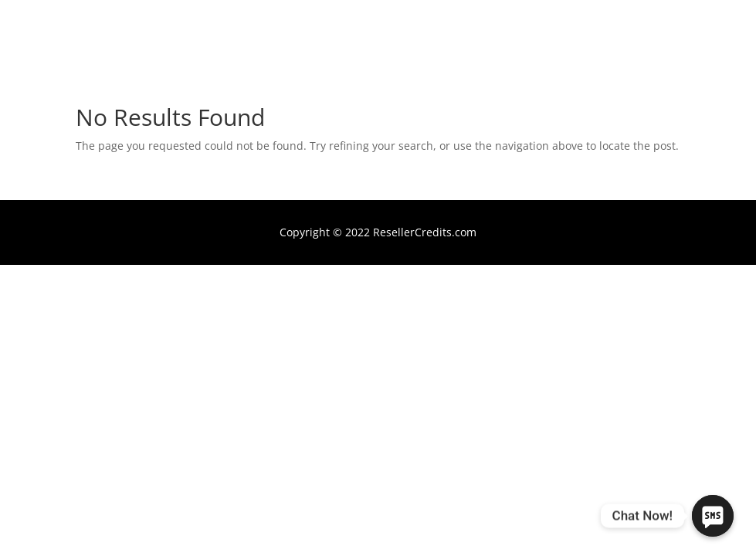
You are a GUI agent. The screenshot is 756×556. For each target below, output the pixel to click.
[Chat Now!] (713, 516)
